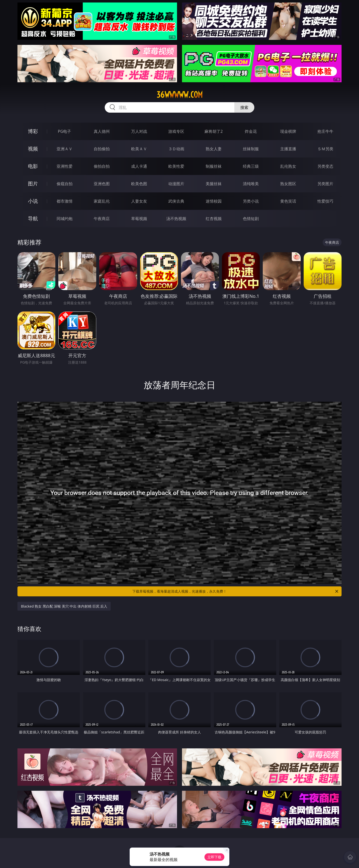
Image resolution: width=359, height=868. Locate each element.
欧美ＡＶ (139, 149)
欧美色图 (139, 184)
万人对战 (139, 131)
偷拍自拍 (102, 166)
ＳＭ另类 (325, 149)
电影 (33, 166)
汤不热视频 (176, 219)
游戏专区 (176, 131)
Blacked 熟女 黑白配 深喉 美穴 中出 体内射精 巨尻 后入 (64, 606)
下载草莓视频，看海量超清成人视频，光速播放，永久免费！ (236, 591)
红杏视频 (214, 219)
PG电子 (64, 131)
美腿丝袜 (214, 184)
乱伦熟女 (288, 166)
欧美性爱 (176, 166)
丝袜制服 (251, 149)
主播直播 (288, 149)
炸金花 (251, 131)
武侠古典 (176, 201)
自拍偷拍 (102, 149)
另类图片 (325, 184)
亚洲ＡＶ (65, 149)
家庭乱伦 (102, 201)
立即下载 (214, 857)
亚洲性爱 (65, 166)
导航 (33, 218)
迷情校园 (214, 201)
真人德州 (102, 131)
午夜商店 (102, 219)
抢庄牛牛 (325, 131)
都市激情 (65, 201)
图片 (33, 184)
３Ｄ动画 (176, 149)
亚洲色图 (102, 184)
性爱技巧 (325, 201)
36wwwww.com (180, 95)
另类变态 (325, 166)
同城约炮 (65, 219)
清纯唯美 (251, 184)
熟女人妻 (214, 149)
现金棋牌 (288, 131)
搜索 (244, 107)
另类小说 (251, 201)
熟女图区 (288, 184)
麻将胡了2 (214, 131)
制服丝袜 (214, 166)
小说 (33, 201)
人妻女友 (139, 201)
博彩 (33, 131)
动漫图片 (176, 184)
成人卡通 (139, 166)
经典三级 (251, 166)
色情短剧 (251, 219)
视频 (33, 149)
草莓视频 (139, 219)
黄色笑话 (288, 201)
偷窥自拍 (65, 184)
